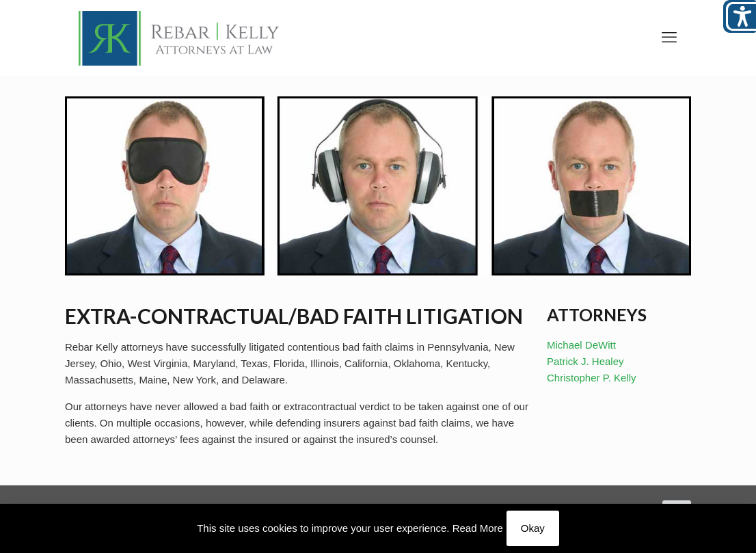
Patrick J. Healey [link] (585, 361)
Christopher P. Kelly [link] (592, 378)
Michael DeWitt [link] (581, 345)
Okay (533, 528)
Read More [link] (478, 528)
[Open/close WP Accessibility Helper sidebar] (740, 16)
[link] (179, 38)
